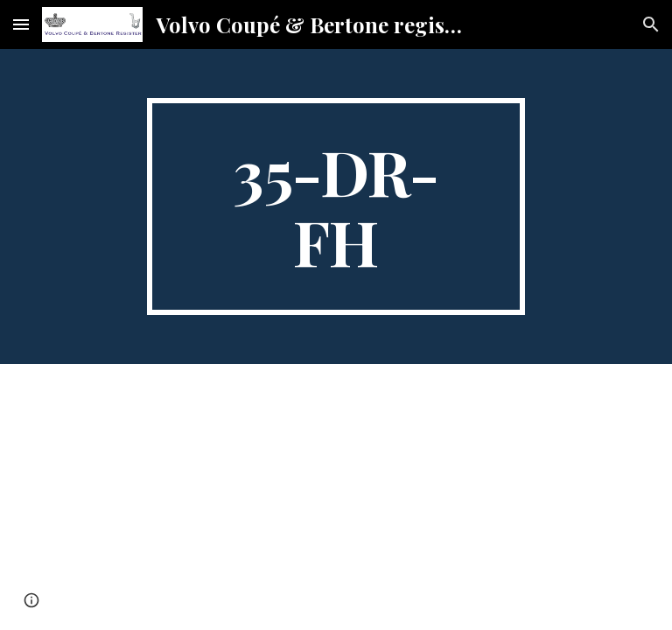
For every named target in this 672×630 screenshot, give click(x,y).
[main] (336, 206)
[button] (21, 24)
